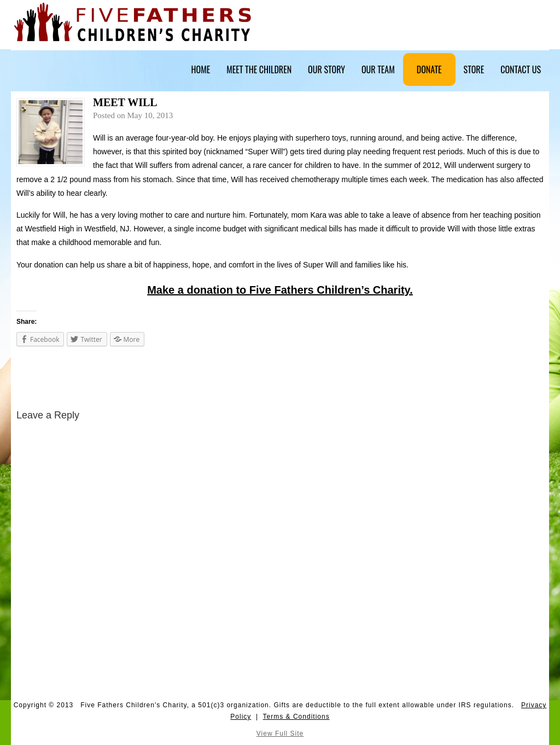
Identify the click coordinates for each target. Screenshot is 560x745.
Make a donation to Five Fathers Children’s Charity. (280, 290)
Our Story (326, 69)
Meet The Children (259, 69)
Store (474, 69)
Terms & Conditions (296, 717)
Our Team (378, 69)
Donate (429, 69)
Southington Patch (524, 380)
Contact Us (521, 69)
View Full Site (280, 734)
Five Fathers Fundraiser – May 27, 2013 (52, 380)
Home (201, 69)
